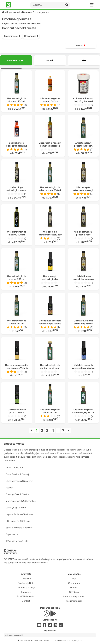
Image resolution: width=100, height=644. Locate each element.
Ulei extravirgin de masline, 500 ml (17, 233)
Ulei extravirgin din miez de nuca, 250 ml (50, 189)
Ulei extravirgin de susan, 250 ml (50, 411)
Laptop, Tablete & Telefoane (19, 514)
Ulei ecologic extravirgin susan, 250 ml (50, 235)
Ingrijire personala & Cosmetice (21, 501)
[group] (81, 46)
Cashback (74, 592)
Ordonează (31, 36)
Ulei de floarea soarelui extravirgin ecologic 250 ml (83, 279)
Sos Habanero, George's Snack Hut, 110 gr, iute (17, 146)
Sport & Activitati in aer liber (19, 528)
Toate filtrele (12, 36)
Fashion (9, 488)
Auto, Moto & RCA (15, 468)
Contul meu (74, 583)
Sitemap (74, 588)
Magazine (26, 592)
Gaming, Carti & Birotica (17, 494)
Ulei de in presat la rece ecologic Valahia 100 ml (83, 368)
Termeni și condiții (26, 588)
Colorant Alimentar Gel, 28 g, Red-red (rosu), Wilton (83, 101)
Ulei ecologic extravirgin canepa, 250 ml (17, 190)
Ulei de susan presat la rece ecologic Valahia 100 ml (17, 368)
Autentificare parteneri (74, 596)
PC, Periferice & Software (18, 521)
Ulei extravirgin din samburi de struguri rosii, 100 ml (50, 368)
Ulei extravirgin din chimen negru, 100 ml (83, 411)
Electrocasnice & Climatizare (19, 481)
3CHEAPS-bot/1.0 (26, 596)
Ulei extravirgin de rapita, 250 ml (17, 322)
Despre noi (26, 579)
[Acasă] (3, 12)
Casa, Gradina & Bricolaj (17, 474)
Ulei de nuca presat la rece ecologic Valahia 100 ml (50, 324)
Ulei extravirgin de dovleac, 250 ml (17, 100)
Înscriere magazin (74, 601)
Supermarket (12, 534)
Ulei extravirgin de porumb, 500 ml (50, 100)
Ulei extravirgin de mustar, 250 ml (17, 278)
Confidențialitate (26, 583)
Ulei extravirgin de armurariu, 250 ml (83, 322)
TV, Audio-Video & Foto (17, 541)
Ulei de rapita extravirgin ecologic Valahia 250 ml (83, 190)
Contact (26, 601)
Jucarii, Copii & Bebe (16, 508)
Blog (74, 579)
